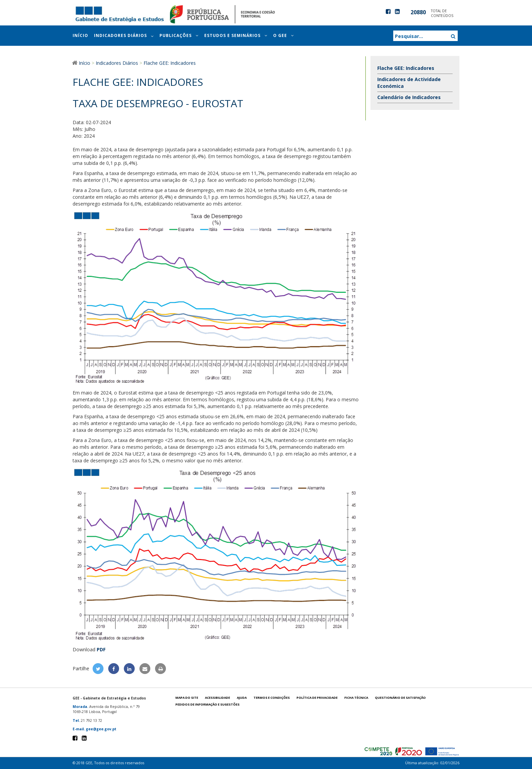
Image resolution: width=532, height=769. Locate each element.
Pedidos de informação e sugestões (207, 704)
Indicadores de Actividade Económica (409, 83)
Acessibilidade (217, 698)
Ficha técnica (356, 698)
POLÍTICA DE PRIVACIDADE (317, 698)
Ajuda (242, 698)
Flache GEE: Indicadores (406, 68)
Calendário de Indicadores (409, 97)
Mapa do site (187, 698)
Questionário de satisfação (400, 698)
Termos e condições (272, 698)
